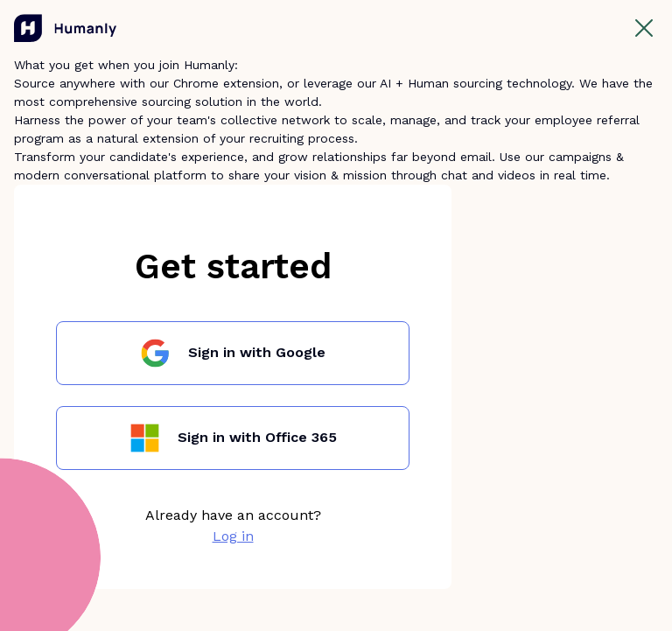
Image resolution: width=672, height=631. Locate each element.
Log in (233, 536)
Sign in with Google (257, 352)
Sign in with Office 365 (257, 437)
